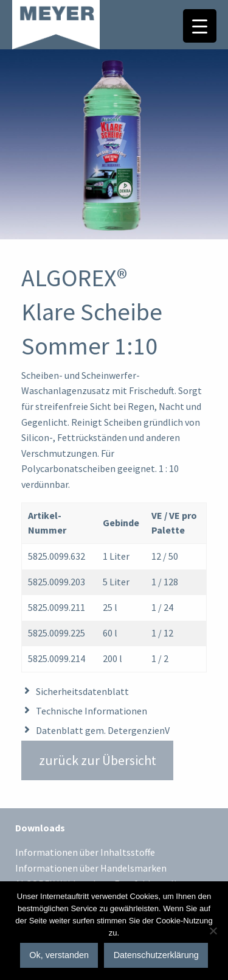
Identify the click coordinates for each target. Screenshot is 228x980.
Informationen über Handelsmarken (91, 869)
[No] (213, 931)
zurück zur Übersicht (98, 760)
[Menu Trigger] (200, 26)
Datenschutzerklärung (156, 955)
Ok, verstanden (59, 955)
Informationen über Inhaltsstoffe (85, 853)
